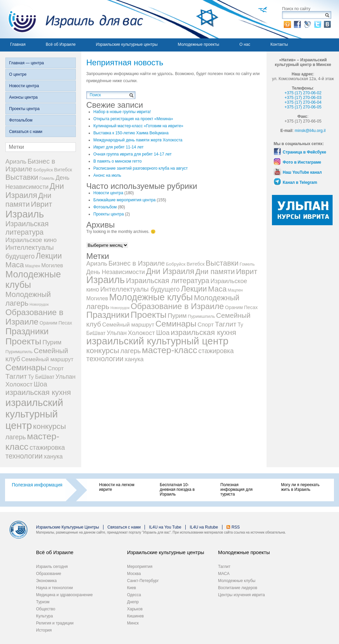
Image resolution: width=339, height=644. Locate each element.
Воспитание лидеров (238, 588)
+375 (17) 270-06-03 (303, 98)
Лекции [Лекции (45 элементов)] (49, 256)
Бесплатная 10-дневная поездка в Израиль (177, 489)
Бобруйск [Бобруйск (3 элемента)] (43, 170)
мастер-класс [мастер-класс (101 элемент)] (169, 350)
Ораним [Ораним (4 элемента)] (48, 323)
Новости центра (24, 86)
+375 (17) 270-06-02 (303, 93)
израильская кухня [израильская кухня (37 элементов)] (38, 392)
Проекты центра (24, 109)
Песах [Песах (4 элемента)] (65, 323)
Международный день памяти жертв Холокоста (138, 140)
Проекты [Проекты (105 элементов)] (23, 341)
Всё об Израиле (61, 44)
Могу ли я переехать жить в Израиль (300, 487)
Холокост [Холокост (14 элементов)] (19, 384)
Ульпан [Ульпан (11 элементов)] (66, 377)
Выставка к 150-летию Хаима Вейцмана (131, 133)
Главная (18, 44)
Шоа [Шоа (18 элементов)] (40, 384)
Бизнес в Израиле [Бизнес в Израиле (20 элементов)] (30, 165)
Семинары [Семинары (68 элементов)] (26, 367)
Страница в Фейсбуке (304, 152)
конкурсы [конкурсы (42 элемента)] (50, 426)
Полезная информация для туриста (236, 489)
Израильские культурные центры (127, 44)
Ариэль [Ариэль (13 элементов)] (16, 161)
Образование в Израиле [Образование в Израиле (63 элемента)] (34, 317)
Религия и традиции (55, 623)
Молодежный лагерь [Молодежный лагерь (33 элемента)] (28, 299)
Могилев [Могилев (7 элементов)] (52, 265)
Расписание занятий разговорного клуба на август (141, 168)
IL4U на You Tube (165, 527)
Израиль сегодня (52, 567)
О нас (245, 44)
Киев (132, 588)
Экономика (46, 581)
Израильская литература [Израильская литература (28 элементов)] (27, 228)
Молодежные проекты (199, 44)
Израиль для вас (72, 19)
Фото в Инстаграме (302, 162)
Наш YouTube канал (302, 172)
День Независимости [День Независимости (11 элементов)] (116, 272)
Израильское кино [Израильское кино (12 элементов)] (31, 240)
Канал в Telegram (300, 182)
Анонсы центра (23, 97)
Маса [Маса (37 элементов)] (15, 265)
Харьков (135, 609)
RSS (236, 527)
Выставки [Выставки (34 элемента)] (22, 177)
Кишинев (135, 616)
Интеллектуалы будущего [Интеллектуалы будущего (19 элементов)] (140, 289)
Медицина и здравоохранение (64, 595)
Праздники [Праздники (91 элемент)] (27, 331)
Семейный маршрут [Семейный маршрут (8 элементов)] (47, 359)
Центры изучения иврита (241, 595)
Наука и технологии (54, 588)
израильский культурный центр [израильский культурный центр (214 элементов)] (34, 414)
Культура (44, 616)
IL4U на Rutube (204, 527)
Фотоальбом (21, 120)
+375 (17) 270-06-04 (303, 102)
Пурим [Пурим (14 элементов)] (52, 342)
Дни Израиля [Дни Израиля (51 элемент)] (35, 191)
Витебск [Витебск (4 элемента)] (63, 170)
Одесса (134, 595)
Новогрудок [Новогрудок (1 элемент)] (39, 304)
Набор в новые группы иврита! (122, 112)
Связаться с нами (26, 132)
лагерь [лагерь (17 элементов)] (16, 437)
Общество (46, 609)
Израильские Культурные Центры (68, 527)
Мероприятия (140, 567)
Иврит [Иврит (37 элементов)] (42, 204)
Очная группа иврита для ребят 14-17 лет (132, 154)
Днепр (133, 602)
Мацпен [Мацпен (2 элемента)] (33, 266)
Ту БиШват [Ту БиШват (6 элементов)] (41, 377)
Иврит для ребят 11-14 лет (118, 147)
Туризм (43, 602)
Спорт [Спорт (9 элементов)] (56, 368)
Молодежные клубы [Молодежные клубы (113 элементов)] (151, 297)
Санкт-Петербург (143, 581)
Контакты (279, 44)
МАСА (224, 574)
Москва (134, 574)
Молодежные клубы (237, 581)
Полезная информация (37, 485)
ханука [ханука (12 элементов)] (53, 456)
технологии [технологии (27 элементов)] (24, 456)
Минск (133, 623)
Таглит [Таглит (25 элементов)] (16, 376)
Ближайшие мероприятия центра (125, 200)
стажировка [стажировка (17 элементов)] (47, 447)
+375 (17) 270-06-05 (303, 107)
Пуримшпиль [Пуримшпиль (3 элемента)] (19, 352)
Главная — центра (26, 63)
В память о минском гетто (118, 161)
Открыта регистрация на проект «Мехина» (133, 119)
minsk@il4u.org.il (310, 131)
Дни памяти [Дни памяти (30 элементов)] (28, 200)
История (44, 630)
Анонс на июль (107, 175)
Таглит (224, 567)
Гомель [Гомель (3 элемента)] (47, 178)
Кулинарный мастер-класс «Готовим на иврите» (138, 126)
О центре (18, 74)
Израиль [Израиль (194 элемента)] (25, 214)
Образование (49, 574)
